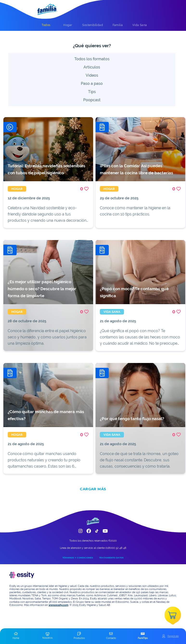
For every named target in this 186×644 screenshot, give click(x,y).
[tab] (46, 25)
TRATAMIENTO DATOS (111, 558)
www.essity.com (58, 605)
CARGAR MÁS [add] (93, 489)
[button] (16, 636)
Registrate (173, 636)
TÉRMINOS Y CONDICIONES (78, 558)
